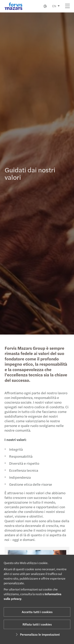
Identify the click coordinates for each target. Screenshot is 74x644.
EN (54, 6)
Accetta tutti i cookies (37, 612)
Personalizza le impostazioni (37, 634)
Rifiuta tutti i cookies (37, 624)
